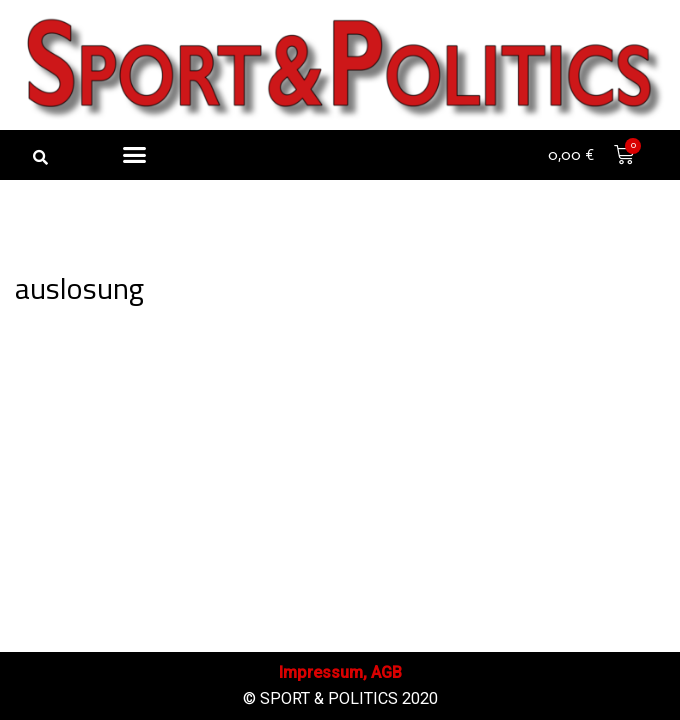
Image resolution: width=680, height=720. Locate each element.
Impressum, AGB (340, 672)
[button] (40, 157)
